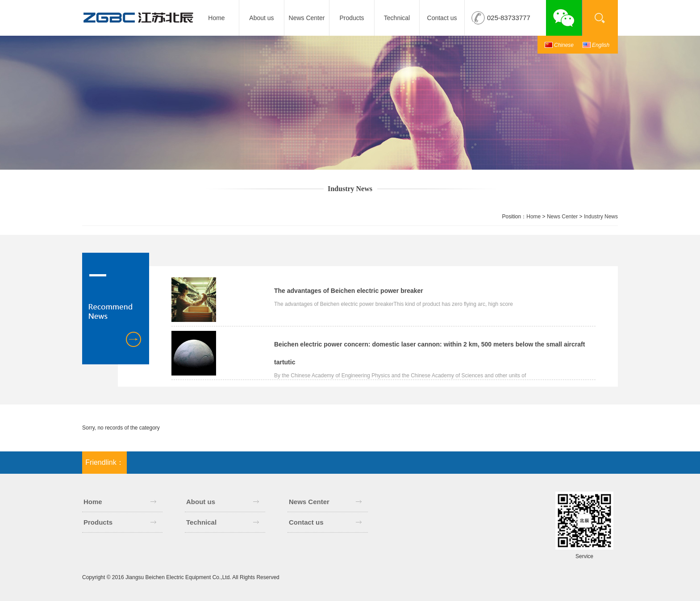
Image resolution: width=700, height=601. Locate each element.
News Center (307, 18)
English (601, 45)
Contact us (442, 18)
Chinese (564, 45)
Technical (397, 18)
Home (216, 18)
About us (261, 18)
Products (352, 18)
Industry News (601, 217)
